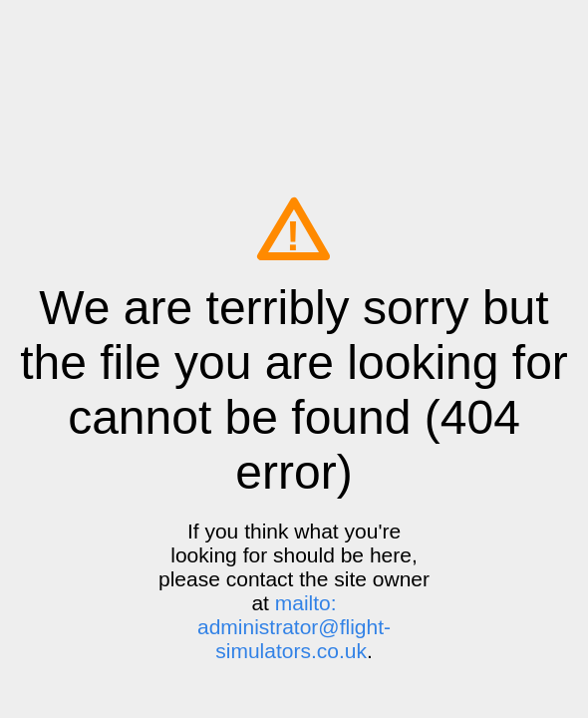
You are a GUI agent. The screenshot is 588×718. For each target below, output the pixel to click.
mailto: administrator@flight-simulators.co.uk (294, 627)
